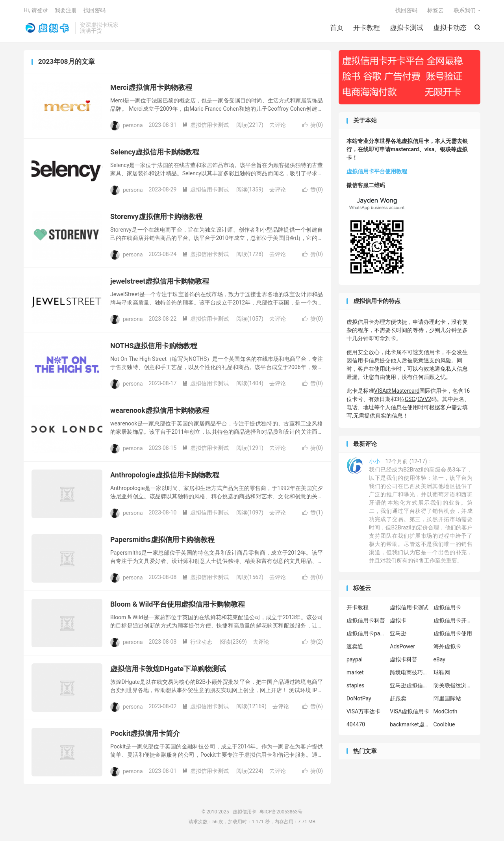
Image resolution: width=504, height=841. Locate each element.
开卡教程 (367, 28)
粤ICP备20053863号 (281, 812)
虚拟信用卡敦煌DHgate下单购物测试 (168, 669)
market (355, 672)
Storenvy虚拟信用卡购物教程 (156, 216)
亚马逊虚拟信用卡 (409, 685)
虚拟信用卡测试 (206, 125)
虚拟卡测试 (407, 28)
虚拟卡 (398, 620)
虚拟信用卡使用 (453, 633)
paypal (355, 659)
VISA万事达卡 (363, 711)
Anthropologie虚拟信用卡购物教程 (165, 475)
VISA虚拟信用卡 (409, 711)
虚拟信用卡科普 (366, 620)
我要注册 (66, 10)
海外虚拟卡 (447, 646)
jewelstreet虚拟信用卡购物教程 (160, 281)
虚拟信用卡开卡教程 (453, 620)
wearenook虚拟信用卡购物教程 (160, 410)
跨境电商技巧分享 (409, 672)
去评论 (278, 125)
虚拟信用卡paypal (366, 633)
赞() (313, 125)
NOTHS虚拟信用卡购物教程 (154, 346)
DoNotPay (359, 698)
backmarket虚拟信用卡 (409, 724)
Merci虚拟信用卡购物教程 (151, 87)
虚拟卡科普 (404, 659)
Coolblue (444, 724)
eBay (439, 659)
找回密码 (406, 10)
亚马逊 (398, 633)
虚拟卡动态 (450, 28)
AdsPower (402, 646)
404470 (356, 724)
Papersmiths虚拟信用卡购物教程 (162, 539)
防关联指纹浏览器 (453, 685)
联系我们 (465, 10)
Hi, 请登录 (36, 10)
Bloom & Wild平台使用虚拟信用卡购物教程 (178, 604)
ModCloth (446, 711)
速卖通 (355, 646)
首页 (337, 28)
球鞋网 (442, 672)
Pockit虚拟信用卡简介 (145, 733)
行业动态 (197, 642)
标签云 (435, 10)
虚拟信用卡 (47, 28)
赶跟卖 (398, 698)
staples (355, 685)
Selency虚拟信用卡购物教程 (155, 152)
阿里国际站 (447, 698)
